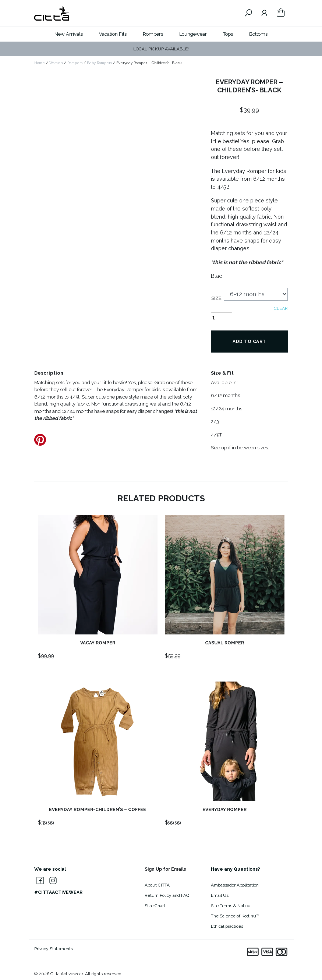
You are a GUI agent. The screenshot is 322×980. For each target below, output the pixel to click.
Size (216, 298)
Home (40, 63)
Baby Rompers (99, 63)
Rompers (153, 34)
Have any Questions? (236, 869)
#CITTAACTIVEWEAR (58, 892)
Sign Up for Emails (165, 869)
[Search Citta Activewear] (248, 13)
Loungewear (193, 34)
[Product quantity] (222, 318)
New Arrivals (69, 34)
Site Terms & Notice (231, 906)
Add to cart (249, 342)
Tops (228, 34)
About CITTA (157, 885)
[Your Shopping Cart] (281, 13)
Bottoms (258, 34)
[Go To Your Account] (265, 13)
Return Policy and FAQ (167, 895)
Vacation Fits (113, 34)
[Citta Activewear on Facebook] (39, 881)
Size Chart (155, 906)
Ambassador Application (235, 885)
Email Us (220, 895)
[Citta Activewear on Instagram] (52, 881)
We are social (50, 869)
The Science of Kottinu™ (235, 916)
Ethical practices (227, 926)
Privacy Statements (54, 949)
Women (56, 63)
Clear (281, 308)
